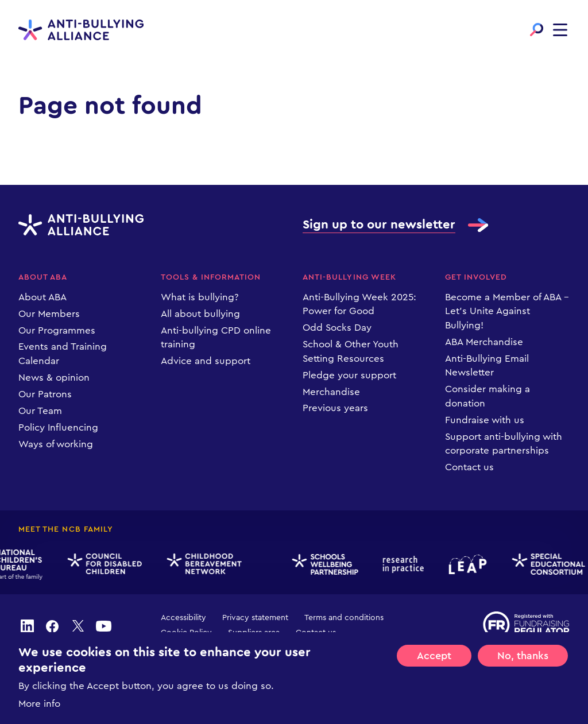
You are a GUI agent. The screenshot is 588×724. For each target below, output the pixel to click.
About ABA (43, 277)
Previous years (335, 408)
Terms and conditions (344, 618)
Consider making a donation (488, 396)
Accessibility (183, 618)
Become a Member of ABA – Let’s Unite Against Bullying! (507, 311)
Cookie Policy (186, 633)
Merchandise (331, 392)
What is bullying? (200, 297)
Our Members (49, 314)
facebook (52, 626)
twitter (78, 626)
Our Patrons (45, 394)
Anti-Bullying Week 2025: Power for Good (359, 304)
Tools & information (211, 277)
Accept (434, 670)
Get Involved (476, 277)
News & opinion (54, 378)
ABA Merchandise (484, 342)
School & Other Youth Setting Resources (351, 351)
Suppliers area (254, 633)
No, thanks (523, 670)
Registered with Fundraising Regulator (526, 625)
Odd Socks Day (337, 328)
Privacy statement (255, 618)
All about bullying (200, 314)
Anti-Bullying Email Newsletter (487, 366)
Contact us (469, 467)
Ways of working (56, 444)
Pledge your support (349, 375)
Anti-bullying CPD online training (216, 338)
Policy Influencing (58, 427)
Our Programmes (57, 330)
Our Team (40, 411)
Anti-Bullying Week (349, 277)
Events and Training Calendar (63, 354)
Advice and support (206, 361)
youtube (103, 626)
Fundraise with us (485, 420)
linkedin (27, 626)
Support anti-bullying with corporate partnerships (504, 444)
